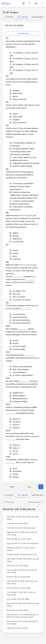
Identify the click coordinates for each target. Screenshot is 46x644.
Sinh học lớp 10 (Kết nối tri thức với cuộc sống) (22, 582)
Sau (29, 487)
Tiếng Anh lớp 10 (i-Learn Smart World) (21, 549)
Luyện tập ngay (23, 33)
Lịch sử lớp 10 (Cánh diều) (18, 599)
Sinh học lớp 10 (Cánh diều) (19, 588)
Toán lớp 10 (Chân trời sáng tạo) (21, 528)
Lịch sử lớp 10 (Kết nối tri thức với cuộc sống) (21, 593)
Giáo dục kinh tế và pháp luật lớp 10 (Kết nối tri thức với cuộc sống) (22, 616)
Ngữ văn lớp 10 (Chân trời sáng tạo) (22, 543)
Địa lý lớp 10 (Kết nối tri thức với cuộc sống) (23, 605)
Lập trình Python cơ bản (17, 628)
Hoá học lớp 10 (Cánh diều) (19, 577)
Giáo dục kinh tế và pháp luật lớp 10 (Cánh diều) (22, 622)
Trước (12, 487)
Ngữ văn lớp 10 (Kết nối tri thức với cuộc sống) (22, 533)
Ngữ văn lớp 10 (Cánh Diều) (19, 539)
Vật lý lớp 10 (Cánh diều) (17, 566)
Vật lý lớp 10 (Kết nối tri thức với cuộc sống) (23, 560)
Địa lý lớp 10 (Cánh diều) (17, 610)
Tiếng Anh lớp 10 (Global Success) (22, 554)
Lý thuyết (9, 17)
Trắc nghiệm (22, 17)
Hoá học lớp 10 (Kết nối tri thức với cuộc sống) (22, 571)
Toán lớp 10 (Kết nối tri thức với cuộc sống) (23, 518)
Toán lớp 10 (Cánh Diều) (17, 523)
